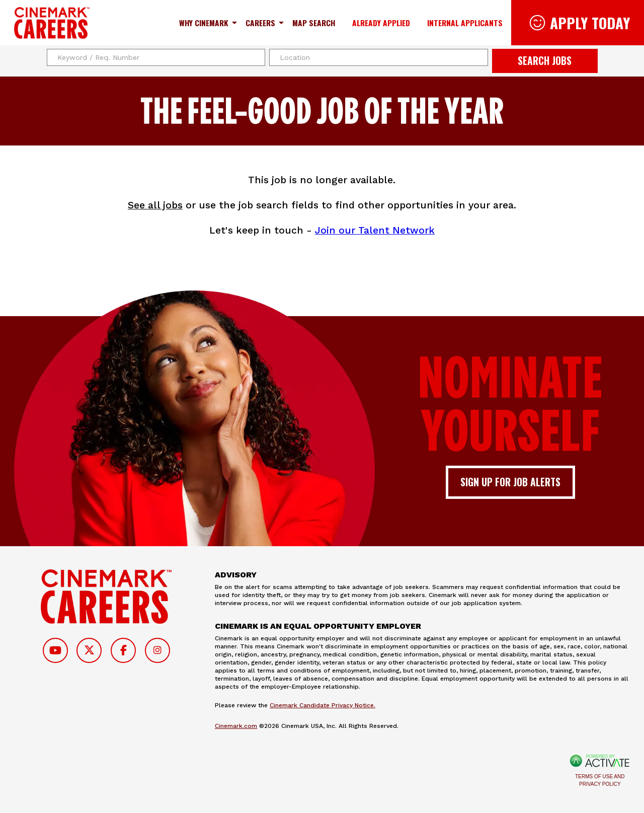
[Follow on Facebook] (123, 650)
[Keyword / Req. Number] (156, 57)
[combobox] (379, 57)
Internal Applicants (465, 23)
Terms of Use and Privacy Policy (600, 780)
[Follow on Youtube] (55, 650)
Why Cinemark (204, 23)
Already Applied (381, 23)
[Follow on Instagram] (157, 650)
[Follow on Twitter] (89, 650)
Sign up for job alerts (510, 482)
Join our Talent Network (375, 230)
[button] (479, 57)
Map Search (314, 23)
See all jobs (155, 205)
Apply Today (590, 22)
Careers (260, 23)
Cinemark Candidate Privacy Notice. (323, 705)
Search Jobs (545, 61)
